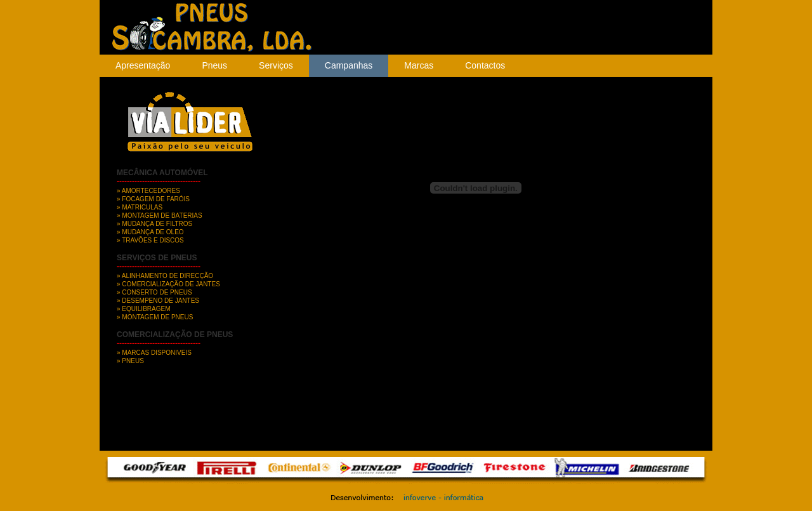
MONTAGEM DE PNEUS (157, 317)
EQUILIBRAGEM (146, 309)
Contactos (485, 65)
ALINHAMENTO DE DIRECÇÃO (167, 276)
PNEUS (133, 361)
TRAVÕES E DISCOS (153, 240)
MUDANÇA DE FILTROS (157, 224)
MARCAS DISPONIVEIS (156, 353)
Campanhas (349, 65)
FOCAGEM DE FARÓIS (156, 199)
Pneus (214, 65)
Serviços (276, 65)
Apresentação (143, 65)
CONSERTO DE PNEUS (157, 292)
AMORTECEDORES (150, 191)
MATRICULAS (142, 207)
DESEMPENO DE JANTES (160, 301)
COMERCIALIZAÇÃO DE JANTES (171, 284)
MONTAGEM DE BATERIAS (162, 216)
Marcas (419, 65)
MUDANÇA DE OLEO (153, 232)
